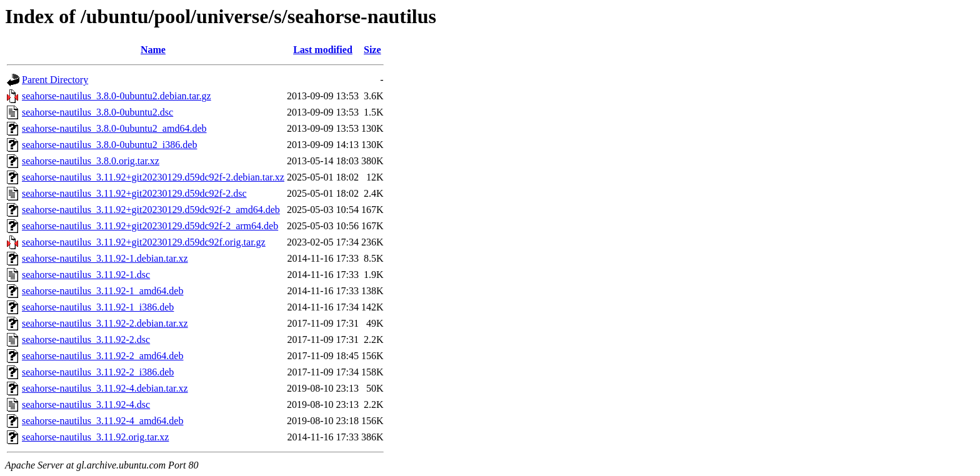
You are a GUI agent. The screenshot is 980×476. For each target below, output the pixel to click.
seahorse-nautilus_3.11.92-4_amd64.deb (102, 421)
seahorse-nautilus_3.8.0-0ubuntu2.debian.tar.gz (117, 96)
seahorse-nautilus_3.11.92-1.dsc (86, 275)
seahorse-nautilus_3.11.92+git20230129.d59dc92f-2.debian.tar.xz (153, 177)
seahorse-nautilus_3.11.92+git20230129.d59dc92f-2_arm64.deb (150, 226)
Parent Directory (55, 80)
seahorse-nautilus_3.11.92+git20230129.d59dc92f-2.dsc (134, 193)
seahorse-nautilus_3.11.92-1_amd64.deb (102, 291)
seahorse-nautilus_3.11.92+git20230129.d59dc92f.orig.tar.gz (144, 242)
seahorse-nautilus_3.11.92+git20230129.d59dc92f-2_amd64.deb (151, 210)
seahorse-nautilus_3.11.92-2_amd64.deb (102, 356)
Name (153, 50)
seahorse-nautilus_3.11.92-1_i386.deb (98, 307)
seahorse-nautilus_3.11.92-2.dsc (86, 340)
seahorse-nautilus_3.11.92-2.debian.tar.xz (105, 323)
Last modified (323, 50)
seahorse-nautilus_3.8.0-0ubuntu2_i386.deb (109, 145)
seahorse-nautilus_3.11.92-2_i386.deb (98, 372)
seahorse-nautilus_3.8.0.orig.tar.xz (91, 161)
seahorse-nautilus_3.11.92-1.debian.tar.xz (105, 258)
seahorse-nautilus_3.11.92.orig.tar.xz (95, 437)
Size (372, 50)
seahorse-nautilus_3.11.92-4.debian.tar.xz (105, 388)
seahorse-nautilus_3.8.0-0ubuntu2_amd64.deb (114, 128)
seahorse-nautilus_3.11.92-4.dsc (86, 404)
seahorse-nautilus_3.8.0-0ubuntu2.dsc (97, 112)
